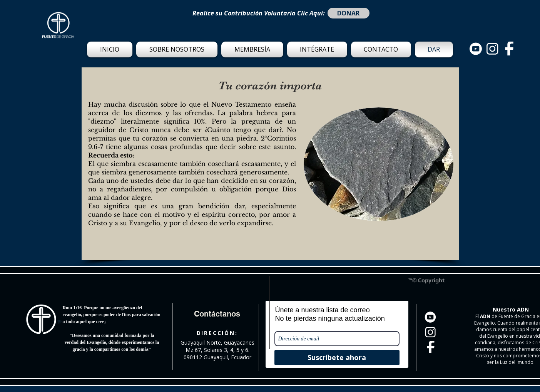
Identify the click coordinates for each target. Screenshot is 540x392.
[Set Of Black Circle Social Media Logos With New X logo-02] (492, 49)
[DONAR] (349, 13)
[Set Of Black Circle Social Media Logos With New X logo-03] (476, 49)
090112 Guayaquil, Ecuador (217, 357)
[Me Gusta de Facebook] (102, 294)
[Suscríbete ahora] (337, 358)
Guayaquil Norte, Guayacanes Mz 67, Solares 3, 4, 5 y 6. (217, 346)
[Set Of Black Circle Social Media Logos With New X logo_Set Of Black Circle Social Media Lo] (509, 49)
